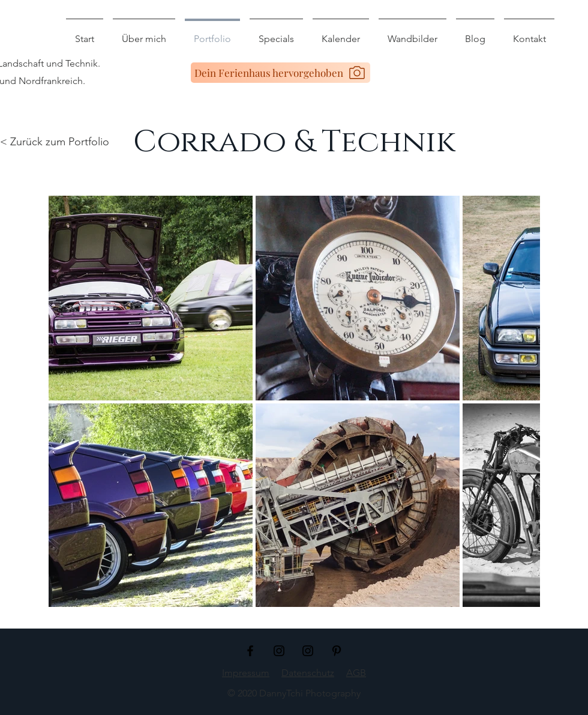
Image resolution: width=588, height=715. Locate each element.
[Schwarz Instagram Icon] (279, 651)
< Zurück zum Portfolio (55, 142)
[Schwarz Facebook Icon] (250, 651)
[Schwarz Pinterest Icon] (337, 651)
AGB (356, 673)
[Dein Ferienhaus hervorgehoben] (280, 73)
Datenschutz (308, 673)
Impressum (246, 673)
